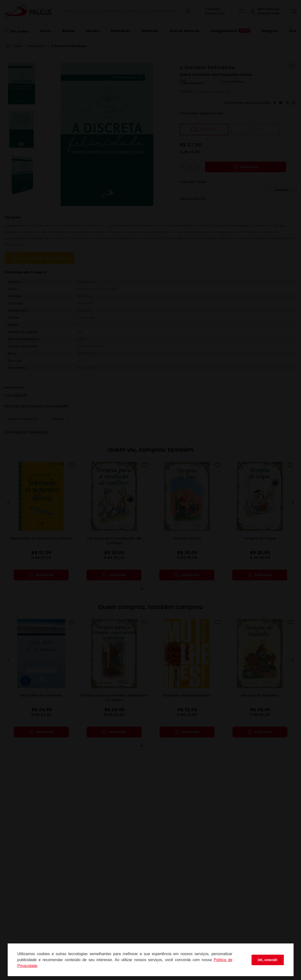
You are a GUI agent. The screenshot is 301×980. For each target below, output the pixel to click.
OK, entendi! (267, 960)
